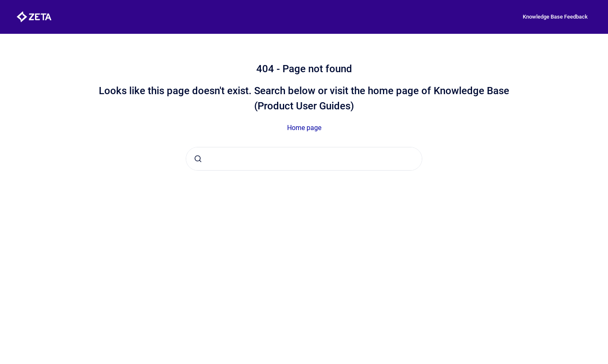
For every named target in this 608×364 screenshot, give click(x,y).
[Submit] (198, 159)
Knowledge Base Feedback (555, 17)
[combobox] (304, 159)
